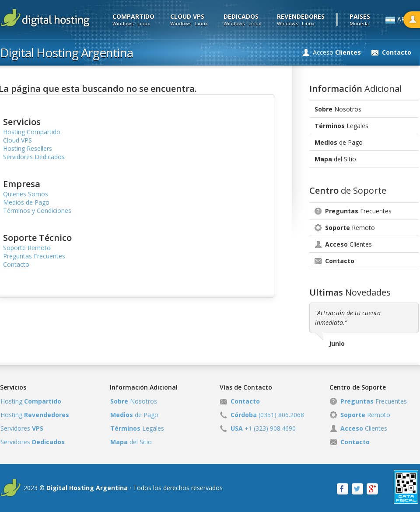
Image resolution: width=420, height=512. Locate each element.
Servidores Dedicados (34, 157)
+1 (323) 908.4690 (263, 428)
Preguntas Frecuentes (34, 256)
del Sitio (335, 159)
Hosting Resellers (28, 148)
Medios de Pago (26, 202)
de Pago (339, 142)
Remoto (350, 228)
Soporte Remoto (27, 248)
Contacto (16, 264)
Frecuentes (358, 211)
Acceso (337, 52)
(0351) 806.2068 (267, 415)
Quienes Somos (26, 194)
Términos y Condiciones (37, 211)
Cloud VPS (17, 140)
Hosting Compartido (32, 132)
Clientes (348, 244)
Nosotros (338, 109)
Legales (341, 126)
